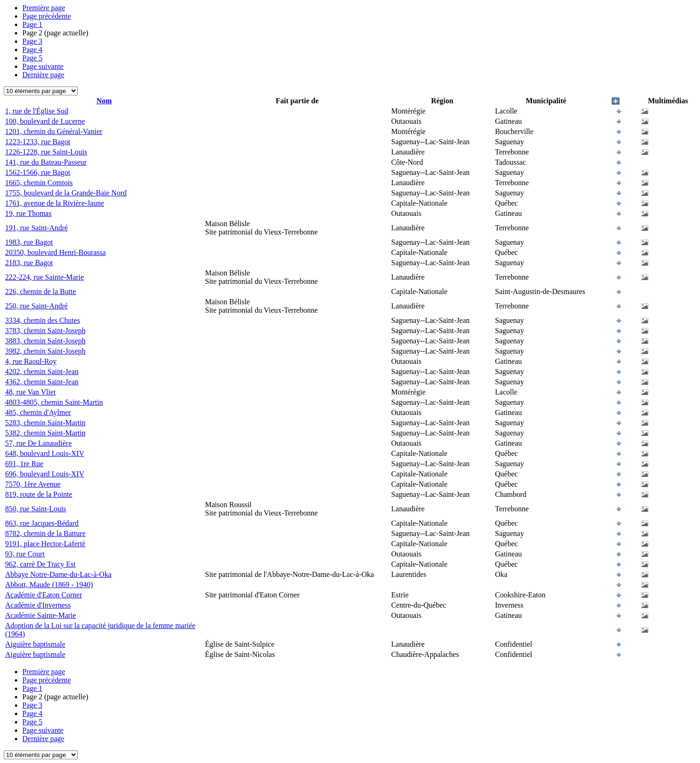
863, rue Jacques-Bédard (42, 523)
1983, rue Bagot (29, 242)
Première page (44, 8)
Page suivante (43, 66)
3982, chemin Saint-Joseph (45, 351)
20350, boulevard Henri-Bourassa (55, 252)
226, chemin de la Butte (40, 291)
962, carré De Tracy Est (40, 564)
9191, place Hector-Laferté (45, 544)
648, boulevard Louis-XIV (45, 453)
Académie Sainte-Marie (40, 615)
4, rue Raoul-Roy (31, 361)
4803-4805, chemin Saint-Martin (54, 402)
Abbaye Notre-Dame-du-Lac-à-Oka (58, 574)
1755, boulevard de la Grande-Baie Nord (66, 193)
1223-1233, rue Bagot (38, 142)
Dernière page (43, 75)
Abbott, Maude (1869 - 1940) (49, 585)
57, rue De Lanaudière (38, 443)
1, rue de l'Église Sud (37, 111)
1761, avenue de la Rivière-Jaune (55, 203)
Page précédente (47, 16)
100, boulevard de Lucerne (45, 121)
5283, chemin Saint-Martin (45, 423)
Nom (104, 101)
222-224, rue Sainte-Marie (44, 277)
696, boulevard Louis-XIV (45, 474)
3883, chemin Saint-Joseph (45, 341)
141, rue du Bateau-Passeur (46, 162)
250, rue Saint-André (37, 306)
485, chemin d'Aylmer (38, 412)
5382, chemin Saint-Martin (45, 433)
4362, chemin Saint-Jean (42, 382)
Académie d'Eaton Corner (43, 595)
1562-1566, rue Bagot (38, 172)
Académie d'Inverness (38, 605)
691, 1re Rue (24, 464)
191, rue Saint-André (37, 228)
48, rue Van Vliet (30, 392)
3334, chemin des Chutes (43, 320)
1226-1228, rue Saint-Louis (46, 152)
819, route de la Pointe (39, 494)
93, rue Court (25, 554)
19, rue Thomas (28, 213)
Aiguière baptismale (35, 644)
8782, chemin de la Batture (45, 533)
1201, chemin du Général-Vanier (54, 131)
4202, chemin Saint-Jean (42, 371)
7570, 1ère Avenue (33, 484)
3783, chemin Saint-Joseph (45, 331)
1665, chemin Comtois (39, 183)
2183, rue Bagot (29, 263)
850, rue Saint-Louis (36, 509)
